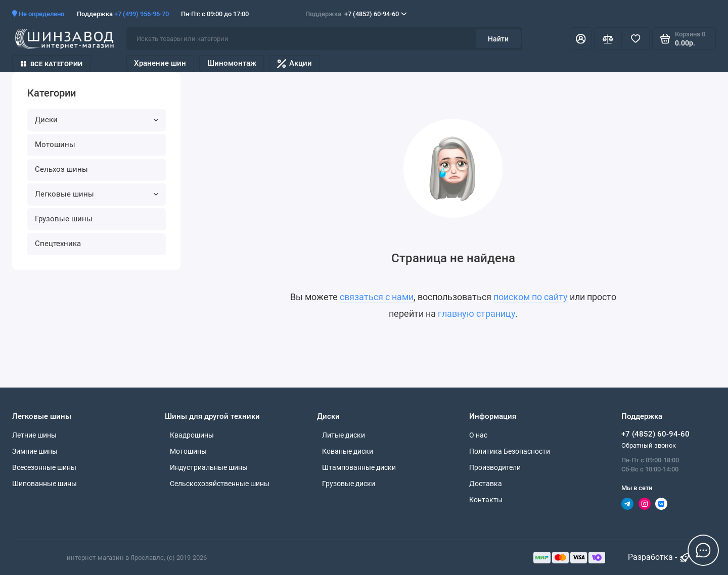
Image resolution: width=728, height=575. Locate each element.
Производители (495, 467)
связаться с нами (377, 297)
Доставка (486, 484)
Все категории (52, 64)
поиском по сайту (531, 297)
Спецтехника (58, 244)
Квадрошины (192, 435)
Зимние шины (35, 451)
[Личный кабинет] (581, 39)
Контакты (486, 500)
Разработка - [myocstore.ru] (659, 557)
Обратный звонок (649, 445)
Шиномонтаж (232, 63)
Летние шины (34, 435)
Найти (498, 39)
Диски (97, 120)
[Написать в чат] (703, 550)
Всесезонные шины (44, 467)
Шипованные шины (44, 484)
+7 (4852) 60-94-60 (356, 14)
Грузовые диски (349, 484)
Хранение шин (160, 63)
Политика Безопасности (510, 451)
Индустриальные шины (209, 467)
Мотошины (55, 145)
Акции (294, 63)
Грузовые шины (64, 219)
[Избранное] (636, 39)
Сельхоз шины (61, 169)
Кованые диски (348, 451)
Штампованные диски (359, 467)
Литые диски (344, 435)
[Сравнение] (608, 39)
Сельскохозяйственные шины (220, 484)
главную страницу (476, 314)
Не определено (38, 14)
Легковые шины (97, 194)
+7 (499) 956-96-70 (142, 14)
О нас (478, 435)
